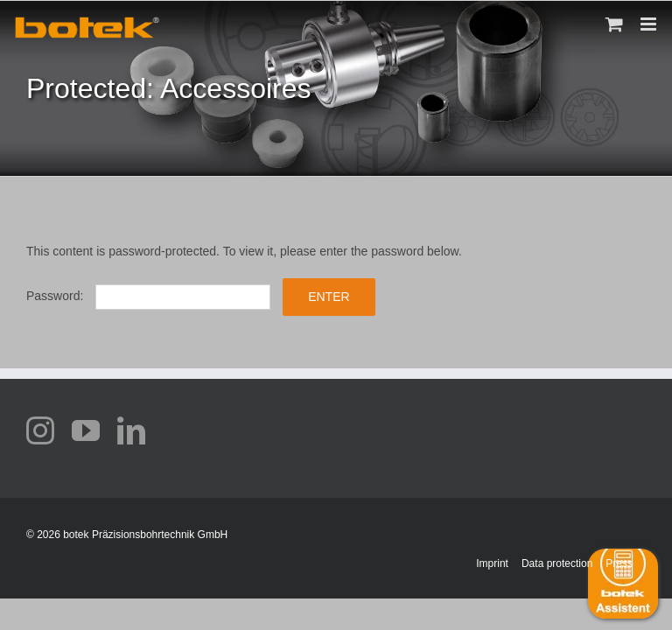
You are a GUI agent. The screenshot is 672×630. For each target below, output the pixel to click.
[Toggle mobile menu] (650, 24)
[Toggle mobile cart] (614, 24)
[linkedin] (131, 430)
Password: (148, 296)
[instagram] (40, 430)
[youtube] (86, 430)
